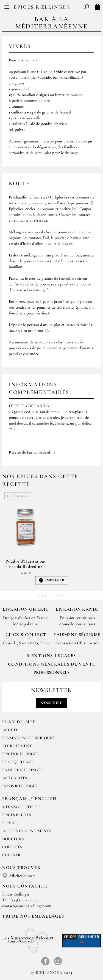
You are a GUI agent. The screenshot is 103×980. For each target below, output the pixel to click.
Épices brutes (16, 815)
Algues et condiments (27, 831)
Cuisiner (11, 855)
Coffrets (12, 847)
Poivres (10, 823)
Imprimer (52, 580)
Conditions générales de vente (51, 664)
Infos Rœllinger (20, 786)
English (46, 799)
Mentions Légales (51, 656)
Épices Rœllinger (42, 7)
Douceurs (13, 839)
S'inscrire (51, 703)
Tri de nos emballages (33, 916)
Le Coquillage (18, 762)
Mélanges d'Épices (21, 807)
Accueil (11, 730)
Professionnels (51, 672)
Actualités (15, 778)
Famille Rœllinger (23, 770)
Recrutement (17, 746)
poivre (67, 243)
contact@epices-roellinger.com (27, 906)
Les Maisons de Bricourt (29, 738)
